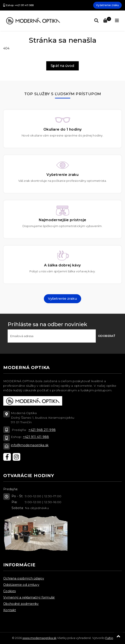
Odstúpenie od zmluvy (21, 585)
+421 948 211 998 (42, 430)
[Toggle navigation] (117, 21)
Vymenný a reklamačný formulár (29, 597)
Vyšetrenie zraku (107, 5)
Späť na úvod (62, 66)
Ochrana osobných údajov (24, 578)
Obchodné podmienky (21, 604)
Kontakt (10, 610)
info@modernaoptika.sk (30, 445)
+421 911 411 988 (36, 437)
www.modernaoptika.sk (39, 638)
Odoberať (107, 336)
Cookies (9, 591)
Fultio (109, 638)
